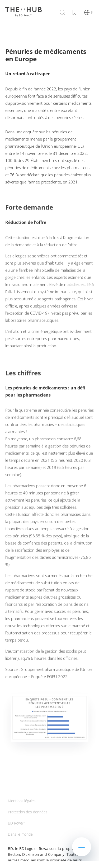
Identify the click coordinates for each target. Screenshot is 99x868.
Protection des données (28, 812)
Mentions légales (22, 801)
